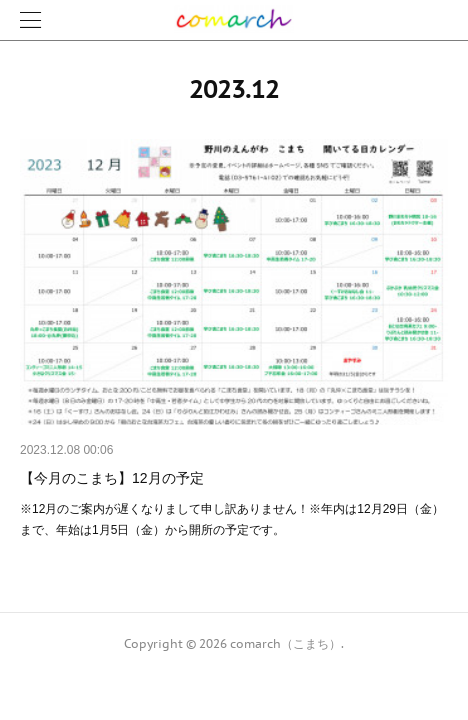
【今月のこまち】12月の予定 (112, 478)
